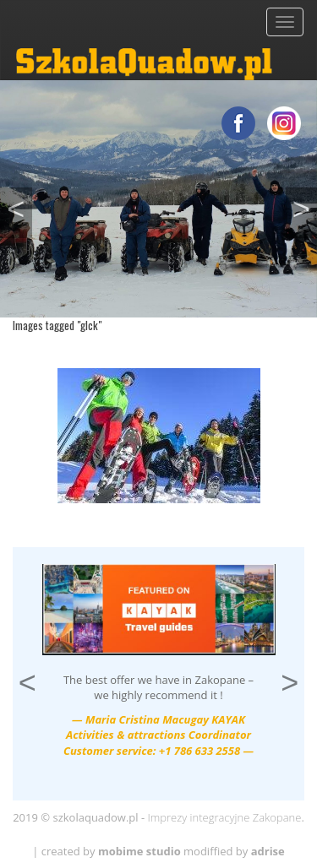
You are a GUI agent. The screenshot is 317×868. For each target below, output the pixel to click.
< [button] (19, 207)
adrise (268, 851)
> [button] (305, 207)
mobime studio (139, 851)
